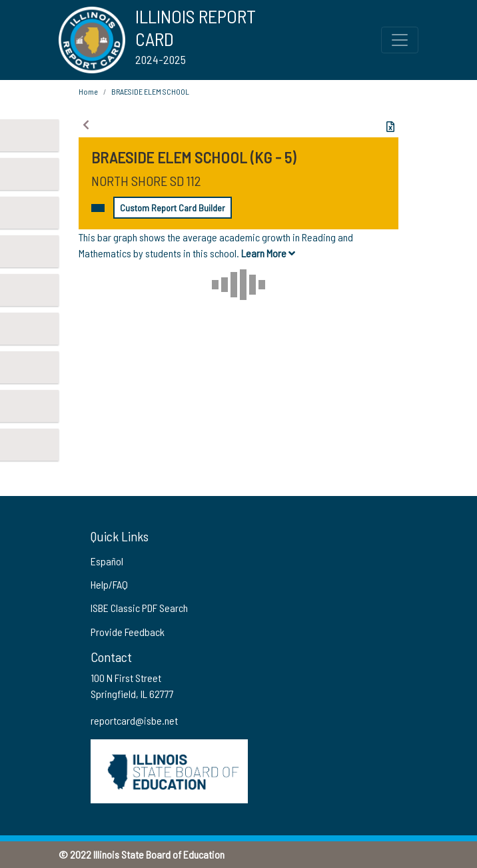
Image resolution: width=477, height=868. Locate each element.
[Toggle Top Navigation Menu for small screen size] (400, 40)
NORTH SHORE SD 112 (146, 181)
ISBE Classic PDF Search (139, 608)
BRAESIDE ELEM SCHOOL (150, 91)
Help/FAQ (109, 584)
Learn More (268, 253)
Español (107, 561)
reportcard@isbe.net (134, 720)
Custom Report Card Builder (173, 208)
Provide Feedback (128, 632)
